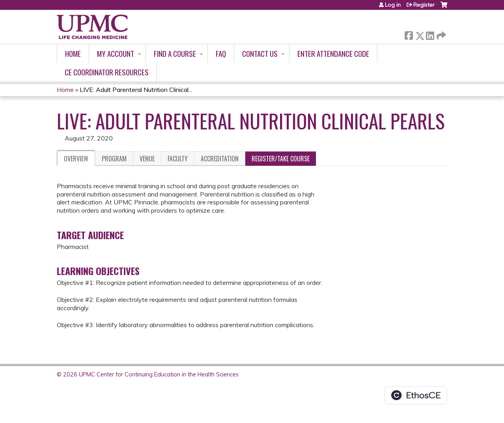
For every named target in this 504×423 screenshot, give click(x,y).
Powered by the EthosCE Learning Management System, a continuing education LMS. (416, 395)
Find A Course (175, 53)
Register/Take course (281, 159)
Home (73, 53)
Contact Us (260, 53)
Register (424, 5)
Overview (76, 159)
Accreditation (220, 159)
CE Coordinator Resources (107, 72)
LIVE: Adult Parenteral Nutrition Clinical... (136, 90)
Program (114, 159)
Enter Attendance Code (333, 53)
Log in (393, 5)
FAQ (221, 53)
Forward (441, 34)
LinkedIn (430, 34)
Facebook (409, 34)
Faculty (178, 159)
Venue (147, 159)
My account (116, 53)
